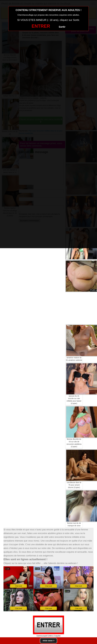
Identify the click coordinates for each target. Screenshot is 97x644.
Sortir (62, 27)
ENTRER (41, 26)
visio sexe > (49, 641)
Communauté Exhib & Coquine (48, 636)
